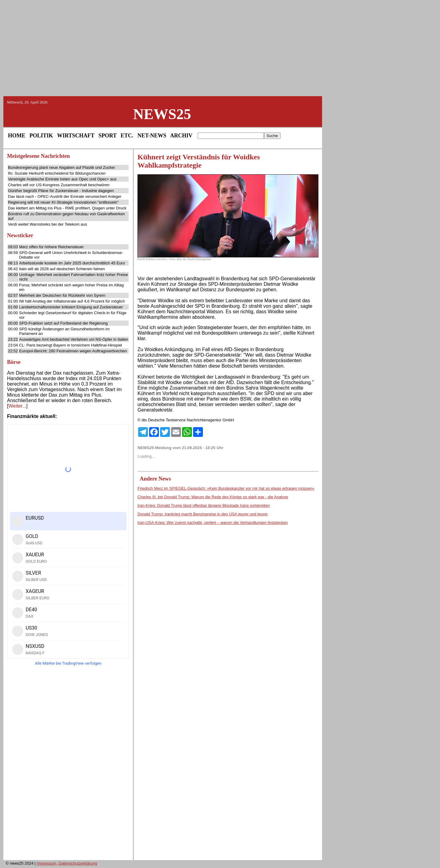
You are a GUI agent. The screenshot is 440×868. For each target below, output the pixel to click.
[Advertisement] (220, 48)
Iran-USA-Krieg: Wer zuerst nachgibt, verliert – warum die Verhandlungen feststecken (213, 523)
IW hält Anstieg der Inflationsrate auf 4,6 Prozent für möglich (72, 301)
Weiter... (17, 406)
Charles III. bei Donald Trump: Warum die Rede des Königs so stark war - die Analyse (213, 497)
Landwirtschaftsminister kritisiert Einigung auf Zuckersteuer (71, 307)
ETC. (127, 136)
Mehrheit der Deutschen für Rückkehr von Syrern (62, 295)
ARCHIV (181, 136)
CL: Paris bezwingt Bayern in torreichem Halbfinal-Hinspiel (71, 345)
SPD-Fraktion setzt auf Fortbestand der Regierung (64, 323)
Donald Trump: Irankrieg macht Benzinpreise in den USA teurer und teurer (203, 514)
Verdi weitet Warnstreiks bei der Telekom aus (48, 224)
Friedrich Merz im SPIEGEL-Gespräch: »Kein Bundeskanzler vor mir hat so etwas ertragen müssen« (226, 488)
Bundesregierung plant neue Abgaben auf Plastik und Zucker (62, 167)
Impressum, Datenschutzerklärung (67, 863)
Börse (14, 362)
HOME (17, 136)
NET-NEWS (152, 136)
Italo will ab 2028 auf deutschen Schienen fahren (62, 269)
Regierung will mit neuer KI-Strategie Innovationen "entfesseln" (63, 202)
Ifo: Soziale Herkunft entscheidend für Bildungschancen (57, 173)
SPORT (107, 136)
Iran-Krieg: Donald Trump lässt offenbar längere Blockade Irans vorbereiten (204, 505)
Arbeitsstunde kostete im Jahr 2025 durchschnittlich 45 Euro (72, 263)
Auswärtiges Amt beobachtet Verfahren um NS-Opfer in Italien (74, 339)
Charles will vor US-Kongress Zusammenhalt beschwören (59, 185)
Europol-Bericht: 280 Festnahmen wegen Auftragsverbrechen (73, 351)
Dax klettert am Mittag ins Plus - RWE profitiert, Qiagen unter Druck (67, 208)
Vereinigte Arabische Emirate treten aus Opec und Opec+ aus (62, 179)
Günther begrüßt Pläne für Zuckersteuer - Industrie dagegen (61, 191)
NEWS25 (162, 114)
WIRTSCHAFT (76, 136)
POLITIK (41, 136)
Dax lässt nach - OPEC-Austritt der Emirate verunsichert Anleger (65, 196)
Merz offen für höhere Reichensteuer (52, 247)
